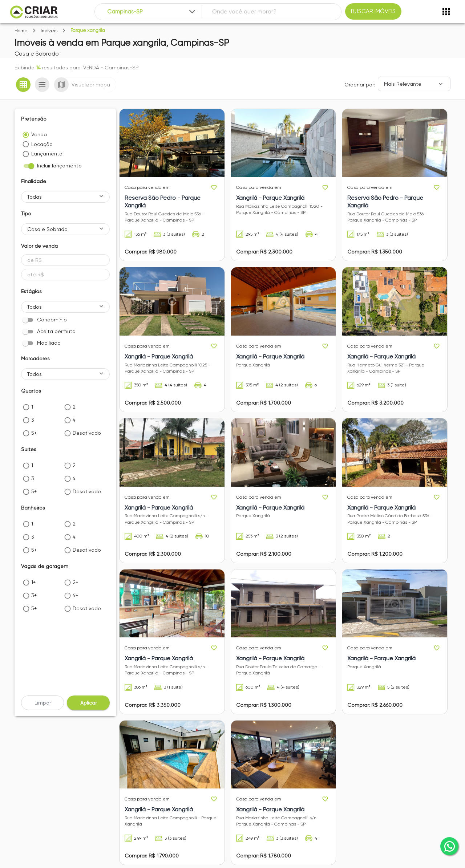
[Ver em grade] (23, 85)
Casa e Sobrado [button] (47, 229)
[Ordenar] (414, 84)
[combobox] (152, 12)
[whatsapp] (449, 846)
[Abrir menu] (446, 12)
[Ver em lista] (42, 85)
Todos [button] (35, 307)
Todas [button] (35, 197)
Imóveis (49, 31)
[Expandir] (192, 12)
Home (21, 31)
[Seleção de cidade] (152, 12)
